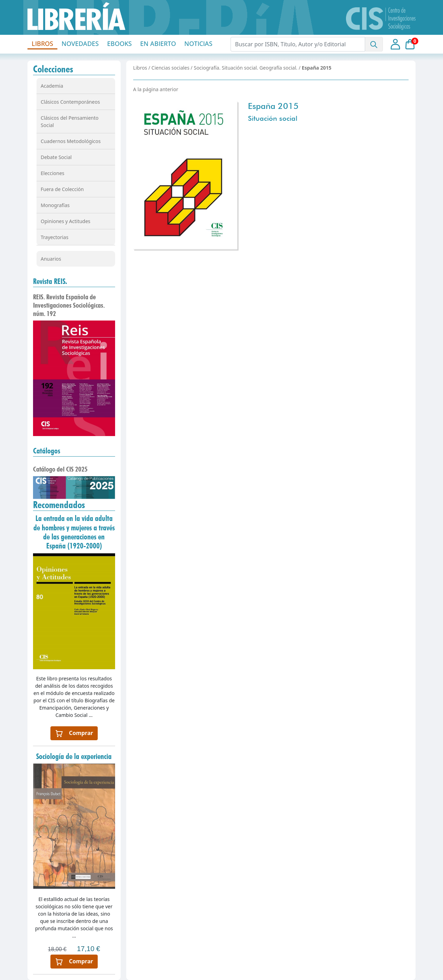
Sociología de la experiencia (74, 756)
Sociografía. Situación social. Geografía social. (245, 68)
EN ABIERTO (158, 44)
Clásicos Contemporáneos (70, 102)
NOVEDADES (80, 44)
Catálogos (47, 451)
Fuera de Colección (62, 189)
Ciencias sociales (171, 68)
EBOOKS (119, 44)
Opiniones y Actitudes (66, 221)
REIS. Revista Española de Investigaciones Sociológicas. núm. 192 (69, 305)
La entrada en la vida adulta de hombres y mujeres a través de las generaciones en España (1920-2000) (74, 532)
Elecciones (53, 173)
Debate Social (56, 157)
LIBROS (42, 44)
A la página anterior (156, 89)
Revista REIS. (50, 281)
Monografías (55, 205)
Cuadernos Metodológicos (71, 141)
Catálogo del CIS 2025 (60, 469)
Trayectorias (55, 237)
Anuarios (51, 259)
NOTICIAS (198, 44)
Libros (140, 68)
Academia (52, 86)
